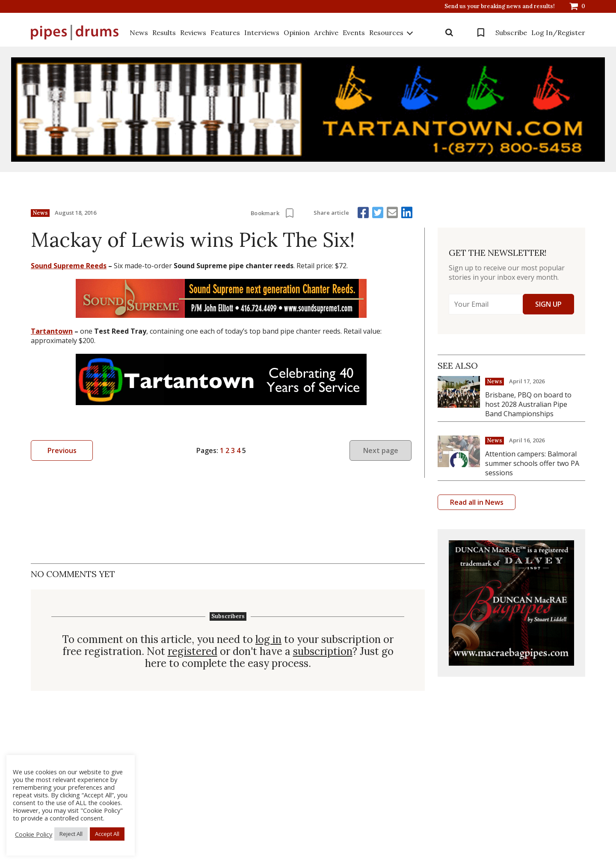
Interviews (262, 33)
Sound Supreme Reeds (69, 266)
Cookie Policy (34, 834)
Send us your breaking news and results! (500, 6)
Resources (386, 33)
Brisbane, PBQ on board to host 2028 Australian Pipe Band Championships (528, 404)
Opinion (297, 33)
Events (354, 33)
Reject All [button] (71, 834)
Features (225, 33)
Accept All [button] (107, 834)
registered (192, 652)
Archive (326, 33)
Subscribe (511, 33)
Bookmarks (481, 33)
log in (268, 640)
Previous (62, 450)
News (139, 33)
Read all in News (477, 502)
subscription (323, 652)
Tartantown (52, 331)
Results (164, 33)
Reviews (193, 33)
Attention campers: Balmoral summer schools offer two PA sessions (532, 463)
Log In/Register (558, 33)
